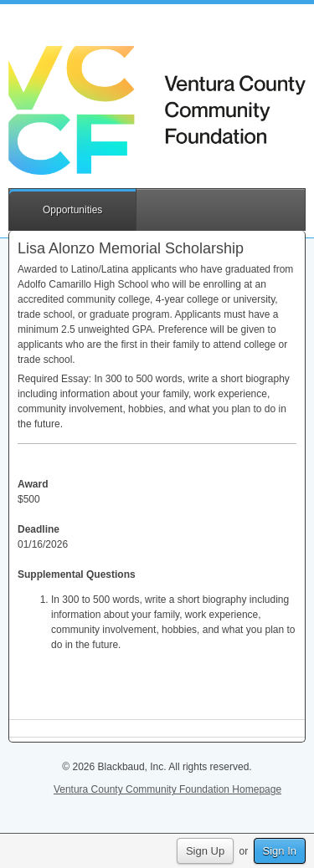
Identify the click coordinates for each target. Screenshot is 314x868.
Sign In (280, 851)
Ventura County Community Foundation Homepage (167, 789)
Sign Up (205, 851)
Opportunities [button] (72, 210)
